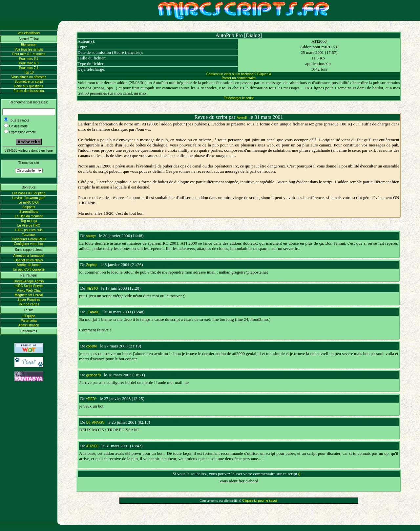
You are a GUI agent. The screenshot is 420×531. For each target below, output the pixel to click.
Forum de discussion (29, 91)
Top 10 (29, 72)
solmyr (91, 236)
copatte (92, 346)
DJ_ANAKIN (95, 422)
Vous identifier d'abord (239, 481)
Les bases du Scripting (29, 193)
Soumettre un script (29, 82)
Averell (241, 118)
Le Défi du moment (29, 216)
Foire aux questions (29, 86)
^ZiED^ (92, 399)
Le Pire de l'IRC (29, 225)
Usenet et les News (29, 260)
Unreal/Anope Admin (29, 281)
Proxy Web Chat (29, 290)
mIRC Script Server (29, 286)
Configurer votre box (29, 244)
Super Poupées (29, 300)
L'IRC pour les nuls (29, 230)
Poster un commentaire (239, 78)
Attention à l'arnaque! (29, 256)
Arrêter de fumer (29, 265)
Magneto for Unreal (29, 295)
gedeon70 (94, 375)
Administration (29, 325)
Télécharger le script (239, 98)
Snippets (29, 207)
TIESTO (92, 288)
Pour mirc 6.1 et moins (29, 54)
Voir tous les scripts (29, 49)
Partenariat (29, 321)
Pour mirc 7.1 (29, 68)
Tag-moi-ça (29, 221)
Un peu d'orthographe (29, 269)
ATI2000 (319, 41)
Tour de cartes (29, 304)
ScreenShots (29, 212)
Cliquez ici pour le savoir (260, 501)
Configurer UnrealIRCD (29, 239)
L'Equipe (29, 316)
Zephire (92, 265)
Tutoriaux (29, 235)
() (299, 474)
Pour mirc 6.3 (29, 63)
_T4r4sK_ (93, 312)
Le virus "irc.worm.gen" (29, 198)
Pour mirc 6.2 (29, 59)
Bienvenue (29, 45)
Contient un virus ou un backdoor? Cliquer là (239, 74)
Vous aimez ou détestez (29, 77)
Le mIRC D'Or (29, 202)
